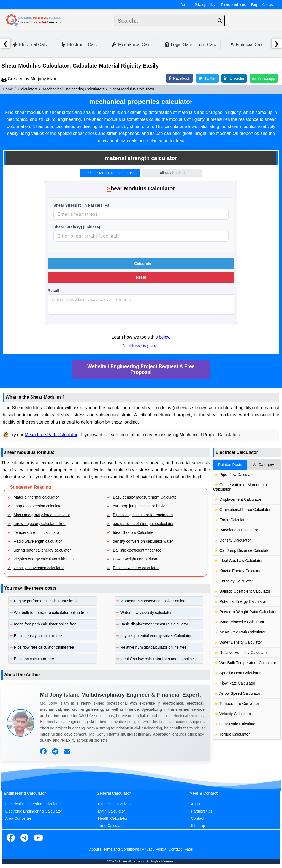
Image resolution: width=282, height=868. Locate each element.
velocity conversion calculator (39, 568)
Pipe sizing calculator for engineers (143, 515)
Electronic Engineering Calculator (34, 811)
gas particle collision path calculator (143, 524)
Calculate (141, 263)
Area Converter (18, 818)
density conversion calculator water (143, 541)
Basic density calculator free (38, 636)
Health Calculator (113, 818)
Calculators (28, 89)
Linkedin (234, 78)
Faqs (189, 849)
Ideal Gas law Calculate (133, 532)
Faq (254, 5)
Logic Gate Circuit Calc (191, 45)
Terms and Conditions (120, 849)
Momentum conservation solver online (153, 601)
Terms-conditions (233, 5)
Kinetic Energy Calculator (241, 571)
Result (54, 291)
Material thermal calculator (36, 497)
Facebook (179, 78)
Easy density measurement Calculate (145, 497)
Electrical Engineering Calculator (33, 804)
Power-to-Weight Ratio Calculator (248, 612)
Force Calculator (234, 520)
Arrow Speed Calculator (240, 693)
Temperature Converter (239, 704)
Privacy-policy (205, 5)
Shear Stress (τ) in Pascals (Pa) (82, 205)
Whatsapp (264, 78)
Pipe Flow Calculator (237, 475)
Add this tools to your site (141, 346)
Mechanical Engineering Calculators (74, 89)
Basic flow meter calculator (136, 568)
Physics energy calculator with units (44, 559)
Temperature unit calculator (37, 532)
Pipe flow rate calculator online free (44, 647)
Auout (196, 804)
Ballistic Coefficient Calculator (245, 591)
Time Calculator (112, 826)
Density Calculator (235, 540)
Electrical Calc (30, 45)
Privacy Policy (154, 849)
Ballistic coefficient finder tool (138, 550)
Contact (268, 5)
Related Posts (230, 465)
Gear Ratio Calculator (238, 724)
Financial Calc (247, 45)
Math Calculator (112, 811)
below (165, 337)
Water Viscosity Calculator (242, 622)
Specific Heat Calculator (240, 673)
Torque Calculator (235, 734)
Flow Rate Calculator (237, 683)
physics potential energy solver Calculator (156, 636)
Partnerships (202, 811)
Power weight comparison (135, 559)
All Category (264, 465)
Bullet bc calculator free (34, 659)
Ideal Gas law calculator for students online (157, 659)
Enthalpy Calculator (236, 581)
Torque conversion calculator (38, 506)
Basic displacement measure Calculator (154, 624)
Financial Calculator (115, 804)
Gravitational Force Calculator (245, 510)
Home (8, 89)
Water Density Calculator (241, 642)
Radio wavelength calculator (38, 541)
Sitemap (198, 826)
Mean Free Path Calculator (51, 435)
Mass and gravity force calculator (42, 515)
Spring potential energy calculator (42, 550)
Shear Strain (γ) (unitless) (77, 227)
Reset (141, 277)
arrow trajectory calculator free (40, 524)
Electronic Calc (79, 45)
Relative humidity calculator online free (153, 647)
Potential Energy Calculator (243, 601)
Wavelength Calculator (239, 530)
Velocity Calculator (235, 714)
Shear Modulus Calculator (132, 89)
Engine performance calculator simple (46, 601)
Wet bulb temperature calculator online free (51, 613)
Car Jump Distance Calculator (245, 550)
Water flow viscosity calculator (146, 613)
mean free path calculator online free (45, 624)
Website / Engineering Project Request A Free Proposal (141, 369)
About (185, 5)
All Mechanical (172, 173)
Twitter (207, 78)
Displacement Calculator (240, 499)
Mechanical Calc (131, 45)
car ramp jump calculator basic (139, 506)
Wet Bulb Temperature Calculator (248, 663)
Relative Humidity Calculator (244, 653)
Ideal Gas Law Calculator (241, 561)
